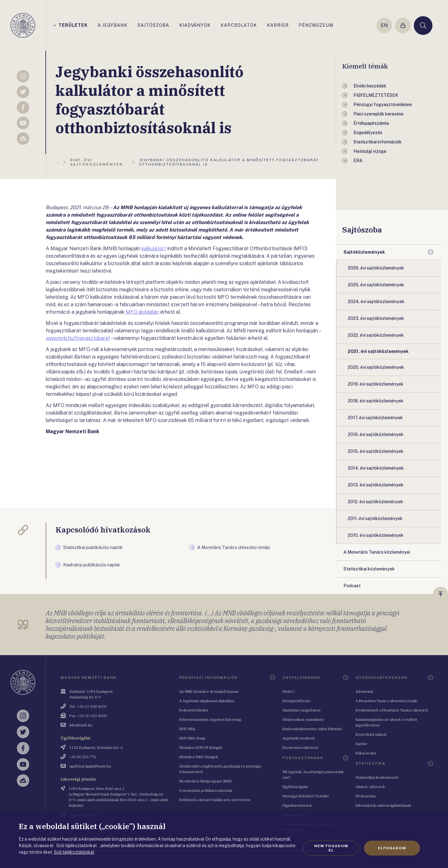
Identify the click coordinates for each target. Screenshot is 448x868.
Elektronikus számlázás (303, 719)
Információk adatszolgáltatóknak (383, 805)
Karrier (362, 744)
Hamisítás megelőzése (302, 710)
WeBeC (289, 691)
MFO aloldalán (142, 312)
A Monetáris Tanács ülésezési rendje (387, 701)
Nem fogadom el (331, 848)
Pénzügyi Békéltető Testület (306, 796)
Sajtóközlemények (364, 252)
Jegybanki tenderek (299, 738)
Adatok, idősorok (370, 787)
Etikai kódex (366, 753)
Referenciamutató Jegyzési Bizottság (210, 719)
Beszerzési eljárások (300, 747)
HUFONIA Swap (192, 738)
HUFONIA (187, 729)
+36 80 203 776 (83, 757)
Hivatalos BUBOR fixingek (201, 747)
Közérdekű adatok (371, 734)
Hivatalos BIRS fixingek (199, 757)
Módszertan (366, 796)
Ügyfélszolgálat (295, 787)
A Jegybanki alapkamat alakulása (207, 701)
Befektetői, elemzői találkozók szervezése (215, 800)
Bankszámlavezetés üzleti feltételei (312, 729)
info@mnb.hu (81, 725)
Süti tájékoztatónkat (74, 852)
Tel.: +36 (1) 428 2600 (88, 706)
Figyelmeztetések (297, 805)
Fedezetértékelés (194, 710)
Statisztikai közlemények (377, 777)
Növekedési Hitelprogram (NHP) (206, 781)
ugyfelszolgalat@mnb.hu (90, 766)
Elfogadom (392, 848)
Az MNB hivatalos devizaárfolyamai (209, 691)
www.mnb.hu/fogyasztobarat (78, 338)
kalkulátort (154, 249)
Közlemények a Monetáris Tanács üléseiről (392, 710)
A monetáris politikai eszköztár (206, 790)
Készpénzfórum (296, 701)
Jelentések (364, 691)
